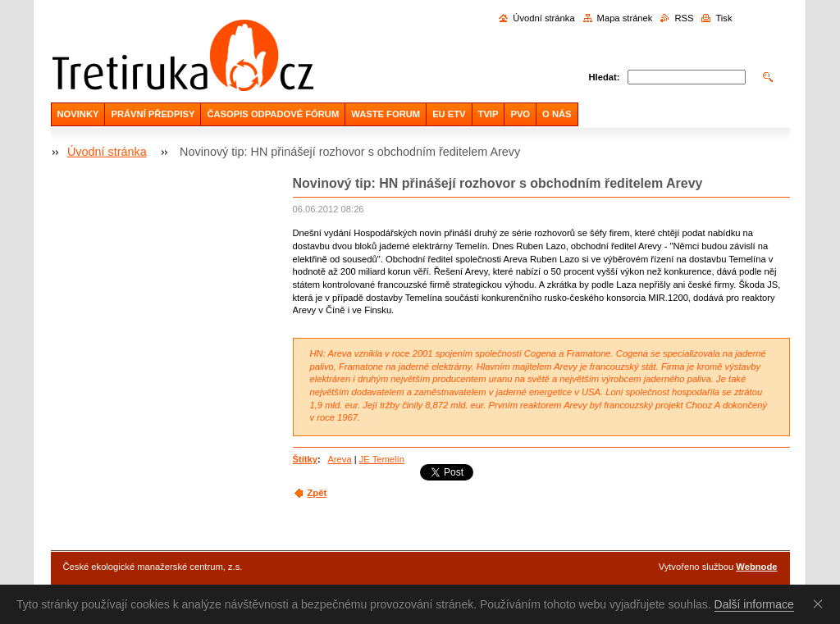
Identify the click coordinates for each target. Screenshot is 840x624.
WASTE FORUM (386, 114)
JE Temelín (382, 459)
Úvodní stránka (543, 18)
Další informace (754, 604)
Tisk (724, 18)
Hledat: (605, 77)
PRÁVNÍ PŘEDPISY (153, 114)
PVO (520, 114)
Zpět (317, 493)
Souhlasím (821, 604)
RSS (684, 18)
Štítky (305, 459)
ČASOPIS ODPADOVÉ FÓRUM (273, 114)
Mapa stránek (625, 18)
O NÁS (557, 114)
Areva (339, 459)
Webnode (756, 567)
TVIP (488, 114)
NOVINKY (78, 114)
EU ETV (449, 114)
